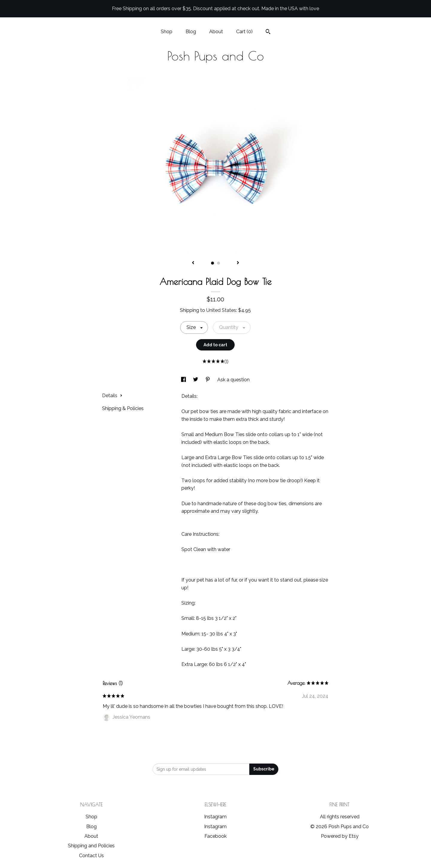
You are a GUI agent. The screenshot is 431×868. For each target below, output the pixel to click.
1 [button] (213, 263)
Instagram (215, 817)
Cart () (244, 32)
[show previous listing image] (193, 263)
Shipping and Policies (91, 846)
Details (112, 396)
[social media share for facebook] (184, 380)
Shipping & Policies (123, 408)
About (216, 32)
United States (221, 310)
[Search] (268, 32)
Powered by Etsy (340, 836)
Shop (167, 32)
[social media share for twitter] (196, 380)
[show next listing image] (238, 263)
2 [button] (218, 263)
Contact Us (91, 856)
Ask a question (233, 380)
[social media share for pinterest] (208, 380)
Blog (191, 32)
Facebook (215, 836)
